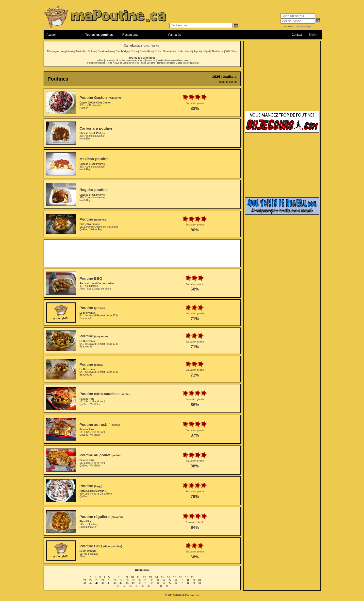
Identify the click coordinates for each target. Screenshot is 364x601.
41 (85, 583)
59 (193, 583)
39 (193, 580)
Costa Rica (146, 51)
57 (181, 583)
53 (157, 583)
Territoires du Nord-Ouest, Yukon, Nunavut (178, 63)
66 (148, 586)
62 (124, 586)
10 (132, 577)
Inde (180, 51)
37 (181, 580)
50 (139, 583)
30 (139, 580)
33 (157, 580)
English (313, 35)
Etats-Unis (143, 46)
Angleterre (67, 51)
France (155, 46)
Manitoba (151, 60)
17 (174, 577)
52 (151, 583)
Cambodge (122, 51)
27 (121, 580)
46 (115, 583)
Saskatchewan (165, 60)
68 (160, 586)
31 (145, 580)
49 (133, 583)
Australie (81, 51)
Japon (197, 51)
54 (163, 583)
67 (154, 586)
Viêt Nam (231, 51)
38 (187, 580)
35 (169, 580)
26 (115, 580)
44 (103, 583)
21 (85, 580)
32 (151, 580)
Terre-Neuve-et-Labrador (119, 63)
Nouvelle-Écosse (180, 60)
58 (187, 583)
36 (175, 580)
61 (118, 586)
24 (103, 580)
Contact (297, 35)
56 (175, 583)
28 (127, 580)
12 (144, 577)
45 (109, 583)
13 (150, 577)
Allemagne (53, 51)
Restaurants (130, 35)
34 (163, 580)
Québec (100, 60)
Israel (188, 51)
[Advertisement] (142, 253)
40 (199, 580)
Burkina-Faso (106, 51)
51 (145, 583)
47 (121, 583)
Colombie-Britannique (125, 60)
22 (91, 580)
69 (166, 586)
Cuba (158, 51)
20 (193, 577)
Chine (134, 51)
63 (130, 586)
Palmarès (175, 35)
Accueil (51, 35)
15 (162, 577)
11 (138, 577)
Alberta (141, 60)
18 (181, 577)
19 (186, 577)
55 (169, 583)
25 (109, 580)
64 (136, 586)
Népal (206, 51)
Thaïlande (218, 51)
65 (142, 586)
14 (156, 577)
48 (127, 583)
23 (97, 580)
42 (91, 583)
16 (168, 577)
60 (199, 583)
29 (133, 580)
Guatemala (169, 51)
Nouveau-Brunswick (96, 63)
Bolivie (92, 51)
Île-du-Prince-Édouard (144, 63)
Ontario (109, 60)
